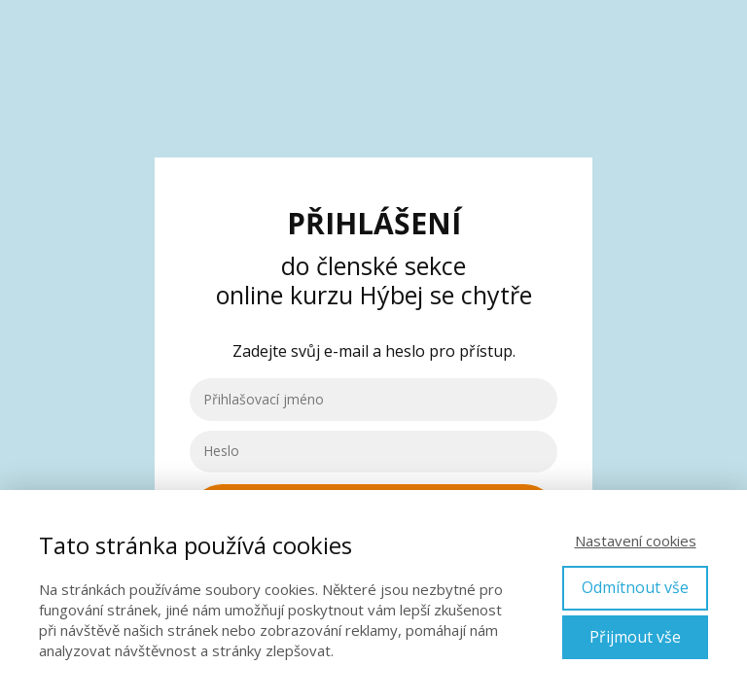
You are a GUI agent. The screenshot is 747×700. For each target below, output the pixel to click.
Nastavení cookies (636, 541)
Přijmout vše (635, 637)
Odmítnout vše (635, 587)
